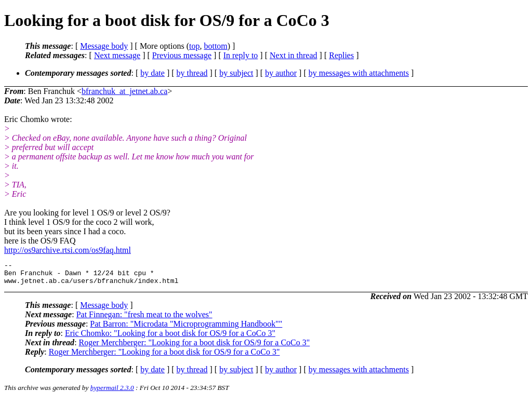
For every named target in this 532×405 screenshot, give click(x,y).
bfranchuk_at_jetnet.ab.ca (124, 91)
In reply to (241, 55)
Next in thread (294, 55)
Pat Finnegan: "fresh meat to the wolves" (144, 319)
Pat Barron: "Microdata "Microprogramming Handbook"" (186, 328)
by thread (192, 73)
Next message (117, 55)
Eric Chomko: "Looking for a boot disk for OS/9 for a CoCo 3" (170, 338)
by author (281, 73)
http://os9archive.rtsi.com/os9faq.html (68, 250)
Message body (104, 46)
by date (152, 73)
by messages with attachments (359, 73)
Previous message (182, 55)
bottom (215, 46)
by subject (236, 73)
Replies (341, 55)
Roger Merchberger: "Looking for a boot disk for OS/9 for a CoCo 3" (195, 347)
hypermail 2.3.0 (112, 392)
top (194, 46)
